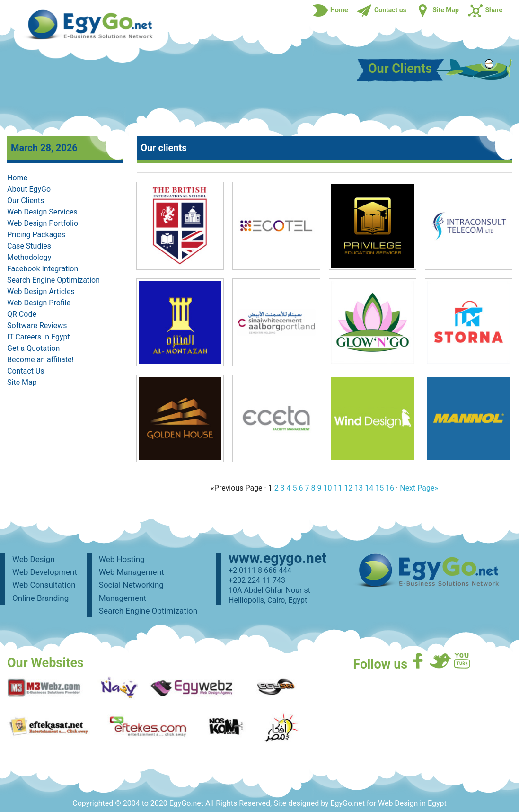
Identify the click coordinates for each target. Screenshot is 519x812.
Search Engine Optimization (53, 280)
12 (348, 488)
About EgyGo (29, 189)
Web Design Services (42, 212)
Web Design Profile (39, 303)
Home (17, 178)
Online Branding (40, 598)
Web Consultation (44, 585)
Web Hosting (122, 559)
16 (390, 488)
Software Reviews (37, 326)
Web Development (45, 572)
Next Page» (419, 488)
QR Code (22, 314)
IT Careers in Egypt (39, 337)
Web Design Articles (41, 291)
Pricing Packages (36, 235)
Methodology (29, 257)
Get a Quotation (33, 348)
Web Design (34, 559)
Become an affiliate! (40, 360)
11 (338, 488)
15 (379, 488)
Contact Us (26, 371)
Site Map (22, 382)
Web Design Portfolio (43, 223)
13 (359, 488)
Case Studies (29, 246)
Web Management (132, 572)
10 (327, 488)
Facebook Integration (43, 269)
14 (369, 488)
